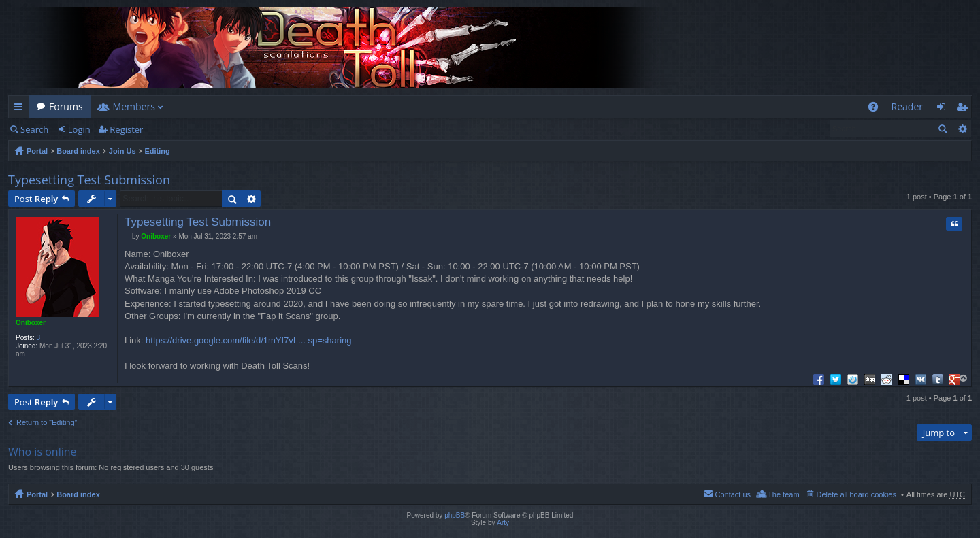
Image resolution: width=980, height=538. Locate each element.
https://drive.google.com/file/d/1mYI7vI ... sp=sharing (248, 340)
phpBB (455, 515)
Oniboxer (31, 323)
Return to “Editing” (47, 422)
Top (964, 378)
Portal (37, 151)
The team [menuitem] (783, 494)
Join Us (122, 151)
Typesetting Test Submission (89, 180)
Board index (78, 151)
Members (134, 106)
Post (36, 199)
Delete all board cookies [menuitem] (856, 494)
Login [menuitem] (945, 109)
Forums (66, 106)
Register (126, 129)
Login (79, 129)
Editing (158, 151)
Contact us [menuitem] (733, 494)
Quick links (21, 109)
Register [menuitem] (964, 109)
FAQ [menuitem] (877, 109)
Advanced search (962, 129)
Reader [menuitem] (907, 106)
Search (34, 129)
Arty (503, 523)
